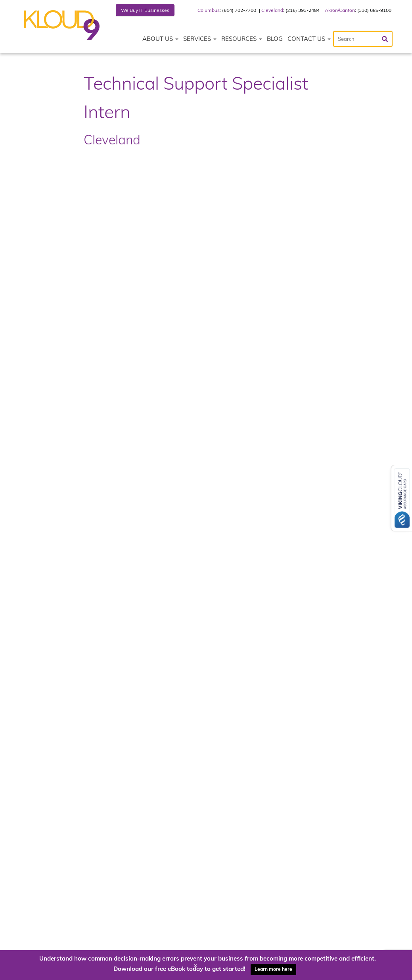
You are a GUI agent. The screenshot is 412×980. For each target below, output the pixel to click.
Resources (242, 39)
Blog (275, 39)
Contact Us (309, 39)
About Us (160, 39)
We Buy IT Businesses (145, 10)
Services (200, 39)
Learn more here (273, 969)
